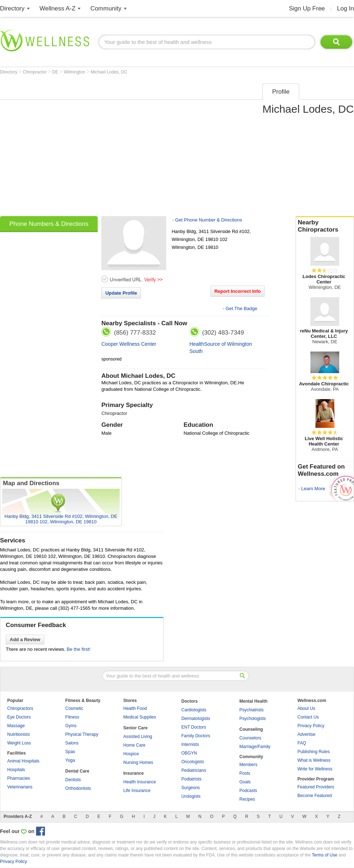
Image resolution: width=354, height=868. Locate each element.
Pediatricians (194, 770)
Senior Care (135, 728)
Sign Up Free (307, 8)
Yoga (70, 760)
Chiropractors (20, 708)
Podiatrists (191, 779)
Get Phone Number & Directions (209, 220)
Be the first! (79, 649)
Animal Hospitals (23, 761)
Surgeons (191, 788)
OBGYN (189, 753)
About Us (306, 708)
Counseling (251, 729)
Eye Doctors (19, 717)
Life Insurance (137, 791)
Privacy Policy (311, 726)
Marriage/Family (255, 747)
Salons (72, 743)
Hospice (131, 754)
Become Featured (315, 796)
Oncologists (193, 762)
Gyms (71, 726)
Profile (281, 92)
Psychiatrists (251, 710)
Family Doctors (196, 736)
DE (56, 72)
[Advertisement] (68, 147)
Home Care (134, 745)
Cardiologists (194, 710)
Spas (70, 752)
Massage (16, 726)
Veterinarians (20, 787)
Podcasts (248, 791)
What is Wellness (314, 760)
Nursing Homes (138, 762)
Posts (245, 773)
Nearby (325, 226)
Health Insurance (140, 782)
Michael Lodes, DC (109, 72)
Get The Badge (242, 308)
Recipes (247, 799)
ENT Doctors (194, 727)
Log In (346, 8)
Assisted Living (138, 737)
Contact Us (308, 717)
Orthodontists (78, 788)
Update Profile (121, 293)
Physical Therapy (82, 734)
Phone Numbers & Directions (49, 224)
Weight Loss (19, 743)
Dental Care (77, 771)
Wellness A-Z (58, 8)
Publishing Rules (313, 752)
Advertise (306, 734)
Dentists (73, 780)
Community (106, 8)
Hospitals (16, 770)
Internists (190, 744)
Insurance (134, 773)
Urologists (191, 796)
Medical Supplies (140, 717)
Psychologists (253, 719)
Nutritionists (19, 734)
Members (248, 765)
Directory (12, 8)
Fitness (72, 717)
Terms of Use (325, 855)
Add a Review (25, 639)
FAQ (302, 743)
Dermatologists (196, 719)
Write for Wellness (315, 769)
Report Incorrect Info (238, 291)
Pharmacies (19, 778)
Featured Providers (316, 787)
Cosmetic (74, 708)
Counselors (250, 738)
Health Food (135, 708)
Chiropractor (35, 72)
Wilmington (75, 72)
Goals (245, 782)
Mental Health (253, 701)
